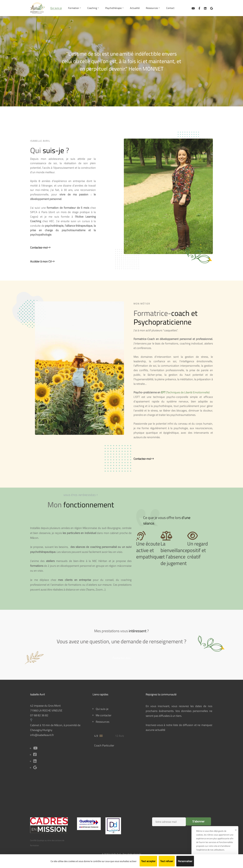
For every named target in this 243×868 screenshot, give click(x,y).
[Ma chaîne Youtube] (193, 8)
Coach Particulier (104, 745)
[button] (121, 662)
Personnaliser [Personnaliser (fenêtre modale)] (185, 861)
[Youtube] (35, 748)
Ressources (103, 722)
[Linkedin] (205, 8)
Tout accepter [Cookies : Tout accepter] (148, 861)
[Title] (35, 768)
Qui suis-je (102, 709)
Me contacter (104, 715)
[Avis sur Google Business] (212, 8)
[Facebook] (199, 8)
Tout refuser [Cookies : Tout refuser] (167, 861)
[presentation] (178, 837)
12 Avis (119, 736)
